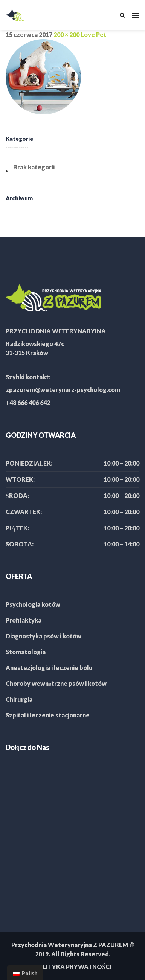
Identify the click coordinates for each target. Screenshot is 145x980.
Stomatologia (26, 652)
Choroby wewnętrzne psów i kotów (56, 683)
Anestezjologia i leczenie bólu (49, 668)
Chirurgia (19, 699)
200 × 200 (66, 34)
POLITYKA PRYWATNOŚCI (72, 967)
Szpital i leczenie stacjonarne (48, 715)
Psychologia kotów (33, 604)
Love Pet (94, 34)
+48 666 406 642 (28, 402)
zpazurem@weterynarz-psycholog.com (63, 390)
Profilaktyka (24, 620)
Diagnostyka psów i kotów (43, 636)
